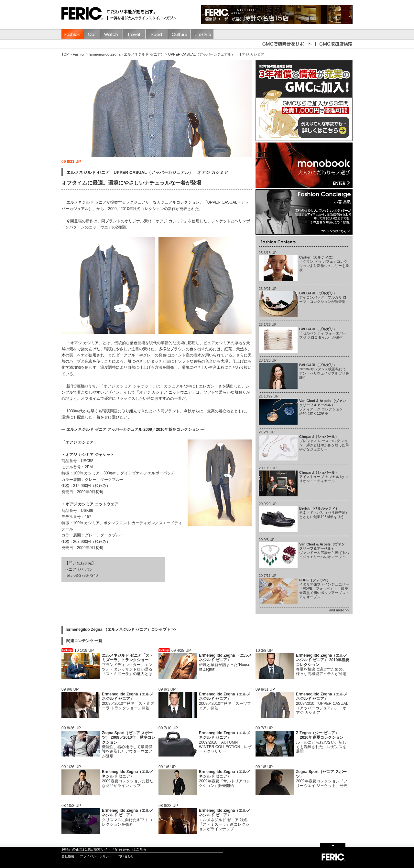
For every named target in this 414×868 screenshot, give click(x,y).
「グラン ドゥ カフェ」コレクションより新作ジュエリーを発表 (324, 264)
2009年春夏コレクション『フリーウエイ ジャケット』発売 (322, 779)
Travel (134, 34)
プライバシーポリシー (96, 856)
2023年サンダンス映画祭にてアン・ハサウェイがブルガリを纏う (324, 371)
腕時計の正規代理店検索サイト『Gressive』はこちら (104, 849)
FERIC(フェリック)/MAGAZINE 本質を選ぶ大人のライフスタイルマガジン (84, 15)
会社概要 (68, 856)
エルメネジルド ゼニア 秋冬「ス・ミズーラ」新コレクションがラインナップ (225, 820)
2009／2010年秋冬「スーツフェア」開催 (225, 701)
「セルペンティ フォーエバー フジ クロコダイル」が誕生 (323, 333)
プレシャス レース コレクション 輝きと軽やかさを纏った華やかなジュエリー (324, 443)
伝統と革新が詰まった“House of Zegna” (225, 662)
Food (157, 34)
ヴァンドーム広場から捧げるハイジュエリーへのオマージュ (324, 551)
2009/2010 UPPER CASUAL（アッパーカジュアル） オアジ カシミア (322, 704)
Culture (180, 34)
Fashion (73, 34)
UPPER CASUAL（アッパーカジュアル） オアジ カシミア (216, 54)
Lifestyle (202, 34)
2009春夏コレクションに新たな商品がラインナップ (128, 779)
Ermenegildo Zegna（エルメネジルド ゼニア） (127, 54)
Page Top (333, 845)
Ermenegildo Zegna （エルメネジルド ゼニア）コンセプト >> (121, 630)
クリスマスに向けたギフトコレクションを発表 (128, 817)
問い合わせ (126, 856)
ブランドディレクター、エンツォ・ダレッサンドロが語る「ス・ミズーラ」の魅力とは (128, 665)
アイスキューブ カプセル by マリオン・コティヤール (324, 477)
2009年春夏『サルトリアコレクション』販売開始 (225, 779)
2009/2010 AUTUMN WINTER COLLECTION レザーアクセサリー (225, 742)
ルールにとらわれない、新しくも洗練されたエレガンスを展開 (321, 742)
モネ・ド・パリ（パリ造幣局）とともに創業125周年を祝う (324, 513)
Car (92, 34)
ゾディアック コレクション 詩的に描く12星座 (323, 407)
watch (112, 34)
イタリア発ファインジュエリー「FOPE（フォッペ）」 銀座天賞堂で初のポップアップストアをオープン (324, 589)
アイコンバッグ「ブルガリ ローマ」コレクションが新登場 (323, 297)
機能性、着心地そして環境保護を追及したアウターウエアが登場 (129, 745)
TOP (65, 54)
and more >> (339, 610)
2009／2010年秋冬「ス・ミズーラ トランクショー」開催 (128, 701)
